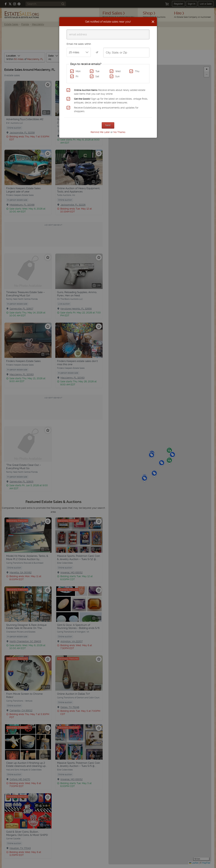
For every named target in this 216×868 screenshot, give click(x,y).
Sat (97, 76)
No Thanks (119, 132)
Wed (118, 71)
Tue (97, 71)
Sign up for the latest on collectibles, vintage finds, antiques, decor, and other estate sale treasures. (111, 101)
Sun (117, 76)
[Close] (153, 22)
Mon (78, 71)
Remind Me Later (100, 132)
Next (108, 125)
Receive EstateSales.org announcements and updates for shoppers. (106, 110)
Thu (137, 71)
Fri (77, 76)
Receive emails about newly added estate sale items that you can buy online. (110, 92)
